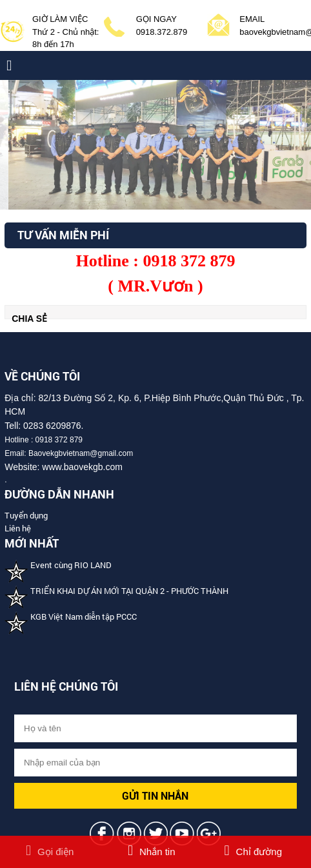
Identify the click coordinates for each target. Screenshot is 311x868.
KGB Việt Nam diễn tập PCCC (84, 616)
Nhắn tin (152, 852)
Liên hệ (18, 528)
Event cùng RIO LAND (71, 565)
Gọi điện (50, 852)
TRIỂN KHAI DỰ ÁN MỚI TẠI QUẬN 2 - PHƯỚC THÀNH (129, 591)
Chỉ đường (253, 852)
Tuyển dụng (26, 515)
